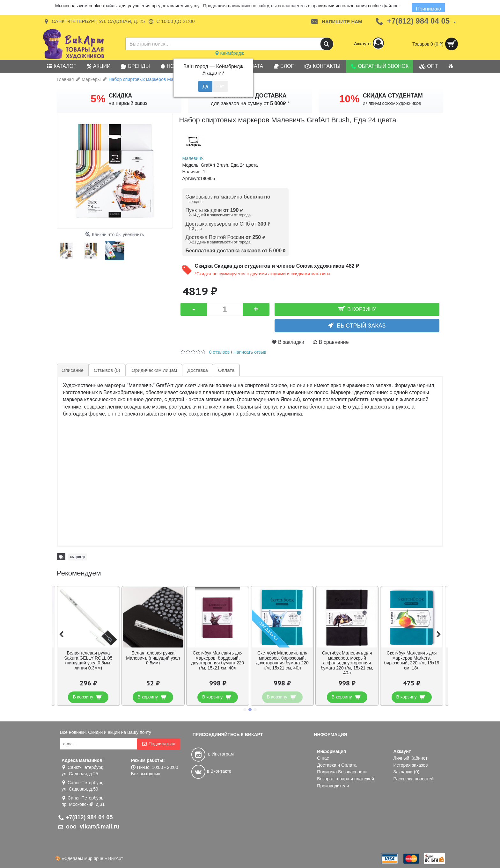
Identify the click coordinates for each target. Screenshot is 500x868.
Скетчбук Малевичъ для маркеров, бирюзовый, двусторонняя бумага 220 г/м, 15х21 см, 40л (282, 660)
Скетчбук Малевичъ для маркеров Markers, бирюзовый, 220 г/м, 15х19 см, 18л (412, 660)
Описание (73, 370)
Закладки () (407, 772)
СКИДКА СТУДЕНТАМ (393, 96)
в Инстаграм (213, 754)
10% (349, 99)
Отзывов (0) (107, 370)
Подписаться (159, 744)
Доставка (197, 370)
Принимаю (428, 9)
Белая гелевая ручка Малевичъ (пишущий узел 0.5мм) (153, 658)
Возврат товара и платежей (346, 779)
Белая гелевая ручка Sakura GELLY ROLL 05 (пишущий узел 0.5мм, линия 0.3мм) (88, 660)
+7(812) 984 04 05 (86, 817)
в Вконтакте (211, 771)
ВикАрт (116, 858)
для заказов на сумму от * (250, 103)
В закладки (291, 342)
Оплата (226, 370)
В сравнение (334, 342)
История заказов (411, 765)
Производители (333, 786)
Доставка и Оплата (337, 765)
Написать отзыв (250, 352)
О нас (323, 758)
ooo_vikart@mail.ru (89, 827)
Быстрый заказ (361, 326)
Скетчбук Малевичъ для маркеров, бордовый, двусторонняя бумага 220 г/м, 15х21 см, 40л (218, 660)
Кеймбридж (229, 53)
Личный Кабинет (411, 758)
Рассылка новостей (414, 779)
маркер (78, 557)
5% (98, 99)
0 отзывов (220, 352)
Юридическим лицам (154, 370)
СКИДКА (121, 96)
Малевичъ (193, 158)
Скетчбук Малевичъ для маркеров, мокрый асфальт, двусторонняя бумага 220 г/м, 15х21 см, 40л (347, 663)
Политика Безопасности (342, 772)
